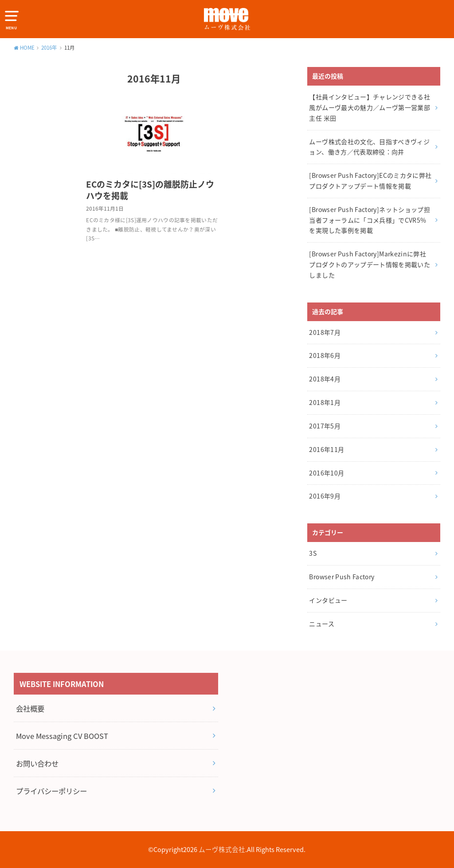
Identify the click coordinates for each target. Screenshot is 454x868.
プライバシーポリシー (51, 791)
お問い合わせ (37, 763)
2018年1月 (325, 402)
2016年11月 (327, 449)
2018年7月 (325, 332)
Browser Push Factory (342, 577)
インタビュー (328, 600)
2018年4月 (325, 379)
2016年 (49, 48)
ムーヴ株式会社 (222, 849)
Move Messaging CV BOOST (62, 736)
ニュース (321, 624)
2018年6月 (325, 355)
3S (313, 553)
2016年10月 (327, 473)
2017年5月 (325, 426)
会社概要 (30, 708)
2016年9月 (325, 496)
